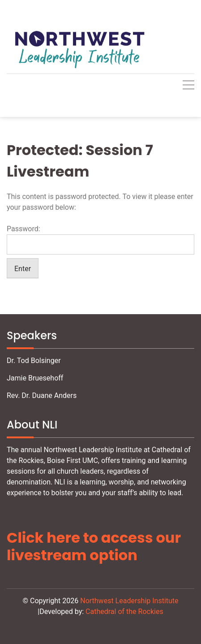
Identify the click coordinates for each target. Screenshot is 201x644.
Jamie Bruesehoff (35, 378)
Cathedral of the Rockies (124, 612)
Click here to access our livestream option (94, 546)
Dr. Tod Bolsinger (34, 361)
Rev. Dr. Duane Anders (42, 395)
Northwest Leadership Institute (129, 601)
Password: (100, 240)
